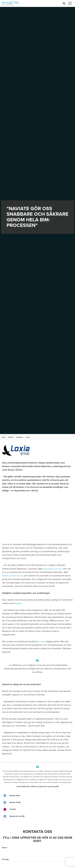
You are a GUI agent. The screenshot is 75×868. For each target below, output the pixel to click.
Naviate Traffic (15, 802)
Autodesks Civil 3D (53, 569)
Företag (6, 859)
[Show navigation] (70, 3)
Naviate (18, 603)
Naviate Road (15, 796)
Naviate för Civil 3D (17, 816)
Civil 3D (13, 809)
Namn (5, 848)
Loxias (42, 642)
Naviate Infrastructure (12, 576)
